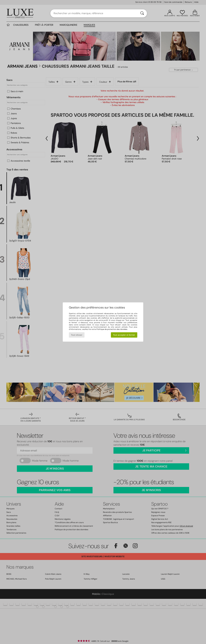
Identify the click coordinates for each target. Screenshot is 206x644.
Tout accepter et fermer (124, 335)
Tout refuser (77, 335)
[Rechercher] (142, 13)
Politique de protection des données (112, 329)
